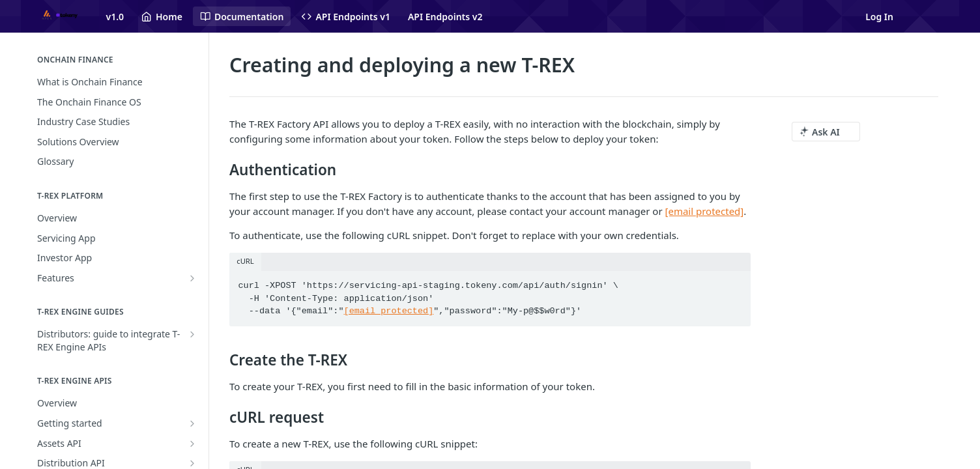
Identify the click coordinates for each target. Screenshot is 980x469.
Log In (879, 17)
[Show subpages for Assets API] (192, 444)
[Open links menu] (936, 16)
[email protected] (389, 311)
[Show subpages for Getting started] (192, 423)
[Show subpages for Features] (192, 278)
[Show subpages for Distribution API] (192, 463)
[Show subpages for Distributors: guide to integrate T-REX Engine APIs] (192, 334)
